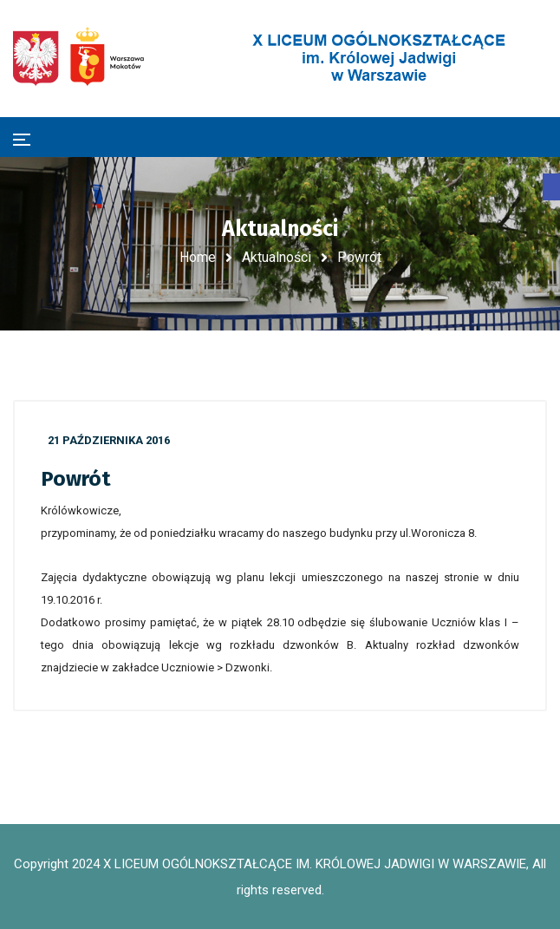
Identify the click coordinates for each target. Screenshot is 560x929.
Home (198, 257)
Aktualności (277, 257)
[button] (551, 187)
